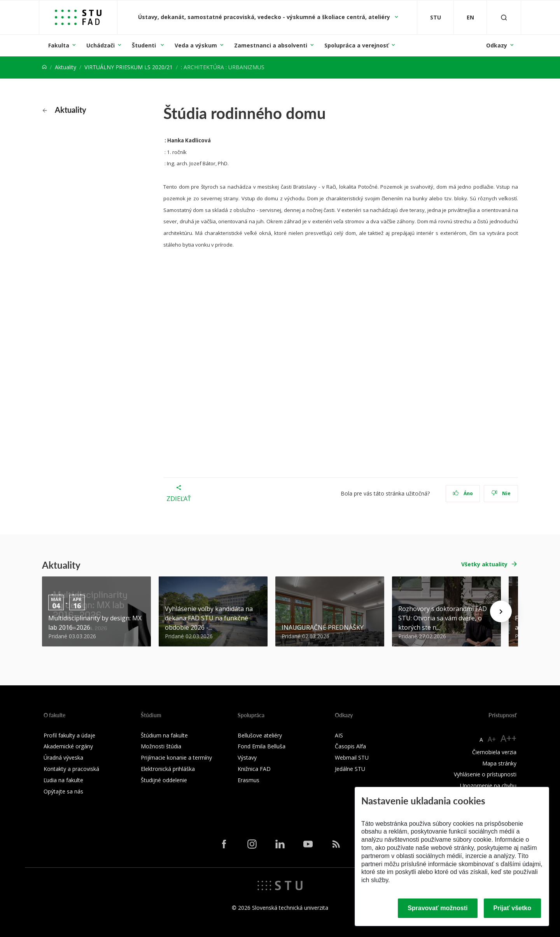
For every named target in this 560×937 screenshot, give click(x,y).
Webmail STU (352, 757)
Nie (501, 493)
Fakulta (59, 45)
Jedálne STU (350, 769)
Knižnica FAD (254, 769)
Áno (463, 493)
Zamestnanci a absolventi (271, 45)
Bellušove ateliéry (260, 735)
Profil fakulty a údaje (69, 735)
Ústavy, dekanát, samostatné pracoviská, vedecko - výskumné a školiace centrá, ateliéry (265, 17)
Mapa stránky (499, 763)
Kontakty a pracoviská (71, 769)
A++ (508, 738)
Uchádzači (101, 45)
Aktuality (66, 67)
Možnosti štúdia (161, 746)
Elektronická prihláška (168, 769)
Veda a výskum (196, 45)
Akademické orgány (68, 746)
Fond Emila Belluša (262, 746)
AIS (339, 735)
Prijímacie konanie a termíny (176, 757)
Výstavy (247, 757)
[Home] (44, 67)
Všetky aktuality (484, 564)
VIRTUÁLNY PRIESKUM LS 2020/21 (129, 67)
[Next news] (501, 611)
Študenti (145, 45)
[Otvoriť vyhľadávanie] (504, 17)
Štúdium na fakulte (164, 735)
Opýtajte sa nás (63, 791)
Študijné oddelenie (164, 780)
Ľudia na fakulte (63, 780)
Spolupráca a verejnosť (356, 45)
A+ (492, 739)
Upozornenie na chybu (488, 786)
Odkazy (497, 45)
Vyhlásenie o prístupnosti (485, 774)
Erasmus (248, 780)
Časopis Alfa (350, 746)
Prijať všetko (513, 908)
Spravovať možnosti (437, 908)
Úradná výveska (63, 757)
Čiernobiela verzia (494, 752)
